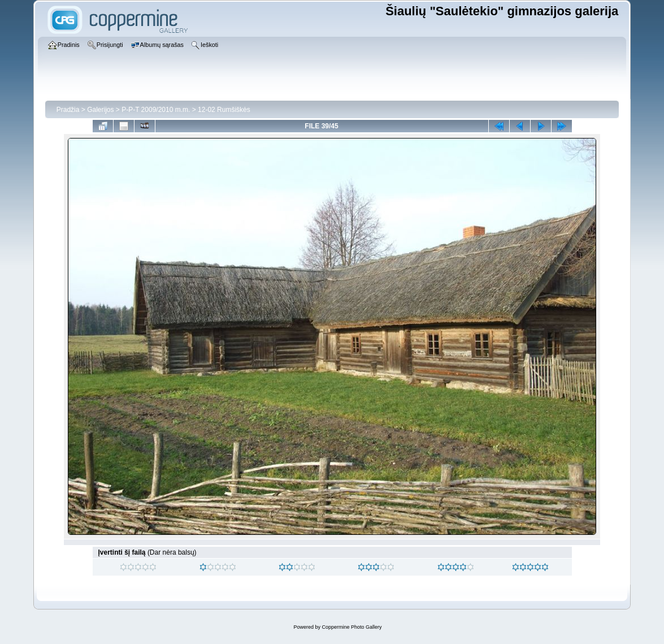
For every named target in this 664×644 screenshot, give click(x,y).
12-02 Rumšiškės (224, 110)
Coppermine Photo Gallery (351, 627)
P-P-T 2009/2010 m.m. (156, 110)
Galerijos (100, 110)
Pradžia (68, 110)
